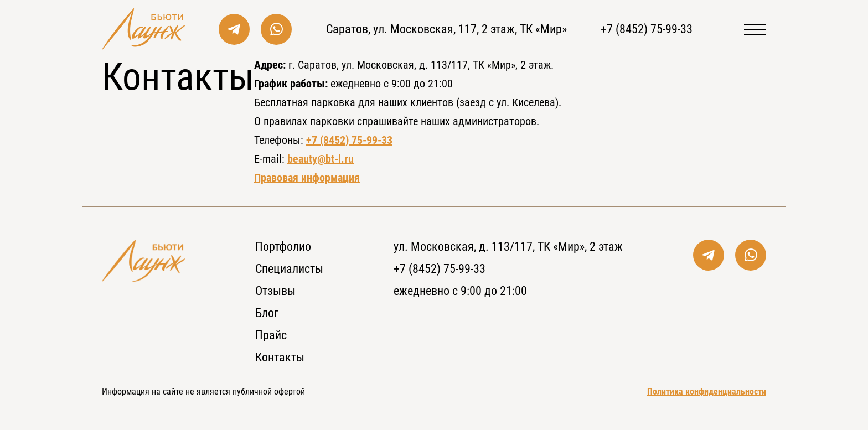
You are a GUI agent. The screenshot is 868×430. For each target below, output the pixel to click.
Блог (267, 313)
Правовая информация (307, 178)
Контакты (280, 357)
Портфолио (283, 247)
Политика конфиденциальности (707, 392)
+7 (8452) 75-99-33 (647, 29)
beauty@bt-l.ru (321, 159)
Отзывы (275, 291)
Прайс (271, 335)
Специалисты (289, 269)
